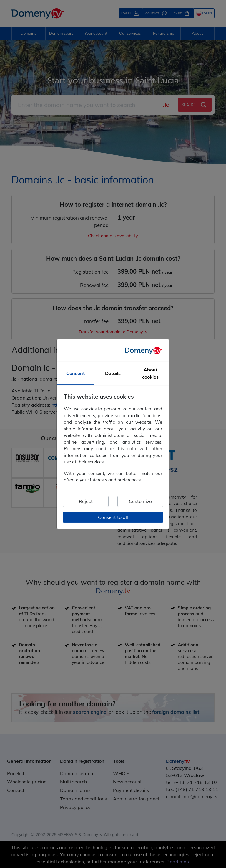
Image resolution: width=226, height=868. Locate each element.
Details (113, 374)
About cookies (150, 374)
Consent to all (113, 517)
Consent (75, 374)
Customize (140, 501)
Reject (86, 501)
